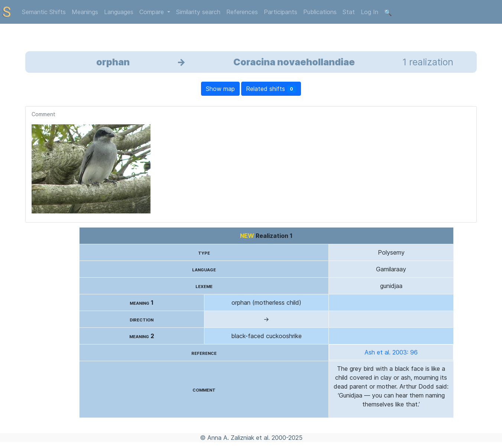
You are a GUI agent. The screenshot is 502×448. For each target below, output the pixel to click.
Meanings (85, 12)
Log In (370, 12)
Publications (320, 12)
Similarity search (198, 12)
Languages (119, 12)
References (242, 12)
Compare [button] (153, 12)
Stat (349, 12)
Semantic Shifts (44, 12)
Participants (281, 12)
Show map (220, 89)
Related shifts (271, 89)
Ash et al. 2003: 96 (391, 352)
